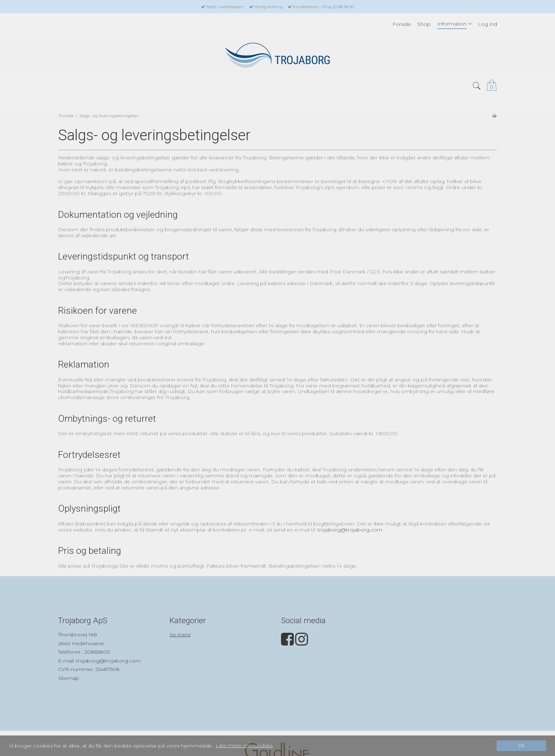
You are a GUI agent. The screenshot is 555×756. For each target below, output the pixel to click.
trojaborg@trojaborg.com (350, 530)
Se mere (180, 635)
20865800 (97, 652)
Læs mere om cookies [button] (244, 745)
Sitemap (68, 678)
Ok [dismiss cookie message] (521, 746)
